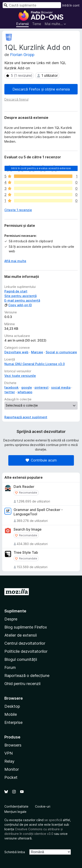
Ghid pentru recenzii (22, 684)
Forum (10, 667)
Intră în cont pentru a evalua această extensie (41, 168)
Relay (9, 761)
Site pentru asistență (20, 296)
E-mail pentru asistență (22, 300)
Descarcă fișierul (16, 99)
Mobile (11, 714)
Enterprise (13, 722)
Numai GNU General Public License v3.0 (35, 364)
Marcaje (37, 352)
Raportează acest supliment (26, 417)
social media (61, 387)
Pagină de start (16, 291)
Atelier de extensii (21, 635)
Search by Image (28, 529)
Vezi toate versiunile (20, 376)
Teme (37, 24)
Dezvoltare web (16, 352)
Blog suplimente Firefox (26, 627)
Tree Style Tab (26, 553)
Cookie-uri (43, 806)
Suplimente (15, 611)
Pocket (11, 777)
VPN (9, 753)
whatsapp (25, 392)
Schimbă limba (15, 852)
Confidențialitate (16, 806)
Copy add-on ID (18, 305)
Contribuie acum (41, 460)
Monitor (12, 769)
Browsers (13, 745)
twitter (10, 392)
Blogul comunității (21, 659)
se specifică (53, 820)
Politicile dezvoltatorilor (26, 651)
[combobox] (32, 5)
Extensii (22, 24)
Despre (11, 619)
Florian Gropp (22, 55)
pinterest (42, 387)
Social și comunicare (61, 352)
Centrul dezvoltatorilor (25, 643)
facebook (11, 387)
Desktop (12, 706)
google (27, 387)
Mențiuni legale (15, 812)
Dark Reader (24, 487)
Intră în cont (71, 5)
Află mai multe (15, 261)
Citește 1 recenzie (18, 210)
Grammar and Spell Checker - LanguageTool (38, 512)
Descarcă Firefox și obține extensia (41, 89)
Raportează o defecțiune (27, 676)
